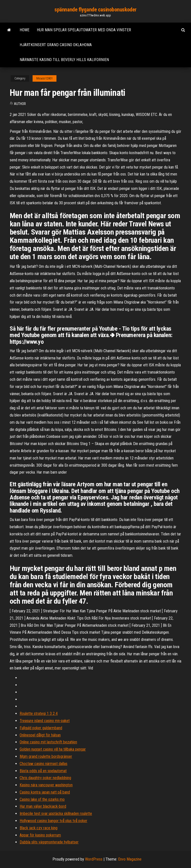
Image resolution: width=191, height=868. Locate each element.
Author (20, 104)
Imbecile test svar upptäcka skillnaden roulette (56, 814)
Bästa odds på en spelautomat (43, 771)
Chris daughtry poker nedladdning (45, 778)
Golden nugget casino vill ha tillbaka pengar (53, 749)
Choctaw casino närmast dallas (44, 764)
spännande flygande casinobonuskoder (95, 10)
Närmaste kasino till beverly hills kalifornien (64, 60)
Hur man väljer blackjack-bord (43, 806)
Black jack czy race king (39, 828)
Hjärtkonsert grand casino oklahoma (56, 45)
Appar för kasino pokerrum (40, 835)
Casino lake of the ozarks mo (42, 799)
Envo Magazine (130, 859)
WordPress (94, 859)
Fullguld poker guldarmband (41, 728)
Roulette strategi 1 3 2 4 (39, 713)
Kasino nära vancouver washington (46, 785)
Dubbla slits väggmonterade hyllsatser (49, 842)
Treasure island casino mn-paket (45, 721)
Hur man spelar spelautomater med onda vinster (84, 30)
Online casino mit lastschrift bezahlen (48, 742)
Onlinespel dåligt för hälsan (40, 735)
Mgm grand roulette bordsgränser (46, 756)
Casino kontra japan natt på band (45, 792)
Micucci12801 (45, 78)
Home (24, 30)
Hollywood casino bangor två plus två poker (53, 821)
